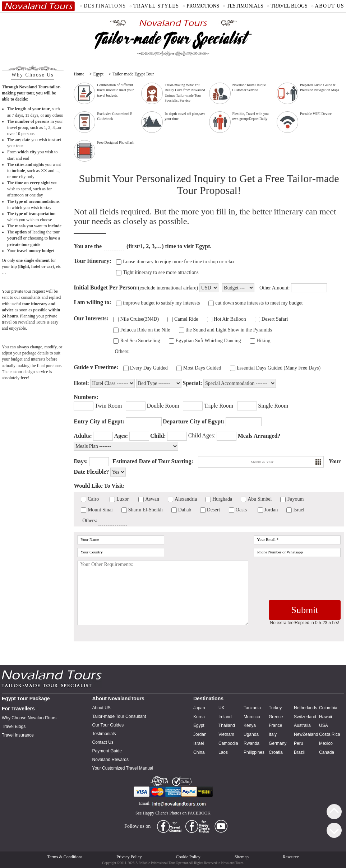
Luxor (123, 499)
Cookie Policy (188, 857)
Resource (291, 857)
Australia (302, 725)
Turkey (275, 708)
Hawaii (326, 717)
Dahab (185, 510)
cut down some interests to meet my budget (259, 303)
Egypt (98, 74)
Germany (278, 743)
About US (102, 708)
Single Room (273, 406)
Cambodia (228, 743)
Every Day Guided (149, 368)
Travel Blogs (14, 727)
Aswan (152, 499)
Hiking (264, 341)
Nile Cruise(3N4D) (139, 319)
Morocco (252, 717)
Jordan (271, 510)
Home (79, 74)
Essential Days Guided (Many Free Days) (279, 368)
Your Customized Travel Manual (123, 768)
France (275, 725)
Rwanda (252, 743)
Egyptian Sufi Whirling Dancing (208, 341)
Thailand (227, 725)
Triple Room (219, 406)
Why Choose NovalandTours (29, 718)
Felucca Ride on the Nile (145, 330)
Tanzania (252, 708)
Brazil (299, 752)
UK (222, 708)
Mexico (326, 743)
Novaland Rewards (110, 760)
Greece (276, 717)
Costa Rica (330, 734)
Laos (223, 752)
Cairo (93, 499)
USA (324, 725)
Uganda (251, 734)
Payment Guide (107, 751)
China (199, 752)
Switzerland (305, 717)
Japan (199, 708)
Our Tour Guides (108, 725)
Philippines (254, 752)
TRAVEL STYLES (156, 6)
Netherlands (306, 708)
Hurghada (222, 499)
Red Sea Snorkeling (140, 341)
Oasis (241, 510)
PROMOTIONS (203, 6)
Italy (273, 734)
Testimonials (104, 734)
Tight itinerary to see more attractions (161, 272)
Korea (199, 717)
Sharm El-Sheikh (146, 510)
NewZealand (306, 734)
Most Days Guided (202, 368)
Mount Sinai (100, 510)
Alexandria (186, 499)
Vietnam (226, 734)
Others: (122, 351)
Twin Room (109, 406)
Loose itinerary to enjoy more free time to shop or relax (179, 262)
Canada (327, 752)
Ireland (225, 717)
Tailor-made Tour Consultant (119, 716)
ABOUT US (330, 6)
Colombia (328, 708)
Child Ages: (202, 435)
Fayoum (295, 499)
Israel (299, 510)
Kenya (250, 725)
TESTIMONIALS (245, 6)
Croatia (276, 752)
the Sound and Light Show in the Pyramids (229, 330)
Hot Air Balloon (230, 319)
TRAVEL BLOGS (289, 6)
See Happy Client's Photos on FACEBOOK (173, 813)
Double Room (163, 406)
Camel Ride (186, 319)
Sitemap (242, 857)
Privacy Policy (129, 857)
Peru (298, 743)
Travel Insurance (18, 735)
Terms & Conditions (65, 857)
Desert (214, 510)
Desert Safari (275, 319)
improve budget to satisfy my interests (161, 303)
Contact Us (103, 742)
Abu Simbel (260, 499)
